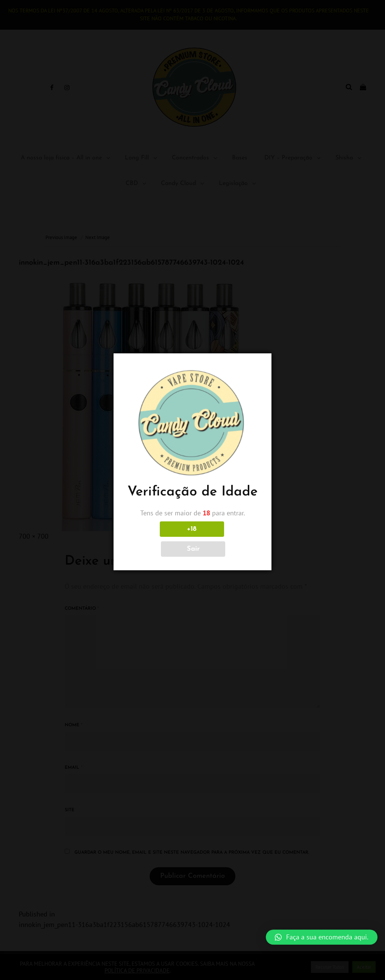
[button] (322, 937)
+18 (159, 539)
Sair (226, 539)
